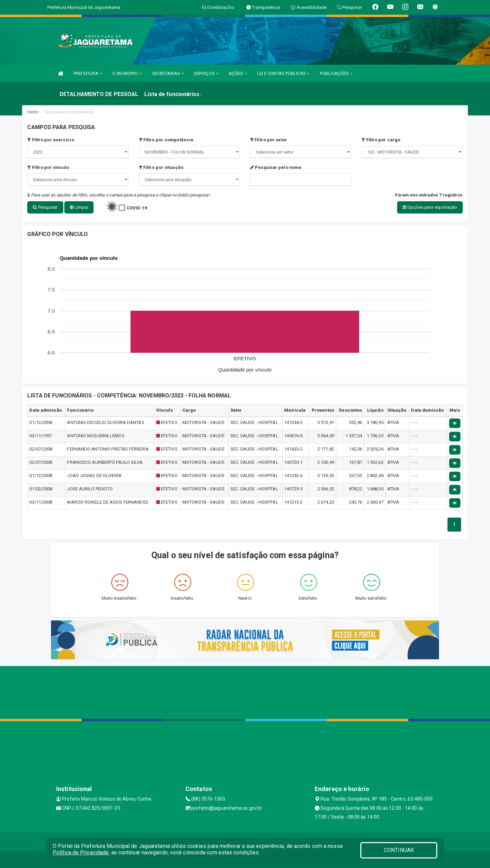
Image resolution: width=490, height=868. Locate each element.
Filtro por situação (161, 167)
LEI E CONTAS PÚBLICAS (283, 73)
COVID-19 (137, 208)
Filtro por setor (269, 140)
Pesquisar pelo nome (276, 167)
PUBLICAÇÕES (336, 73)
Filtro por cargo (381, 140)
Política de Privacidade (81, 853)
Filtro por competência (166, 140)
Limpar (79, 207)
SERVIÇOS (206, 73)
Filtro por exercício (51, 140)
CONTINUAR (399, 850)
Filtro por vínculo (48, 167)
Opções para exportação (430, 207)
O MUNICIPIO (127, 73)
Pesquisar (45, 207)
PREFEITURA (88, 73)
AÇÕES (238, 73)
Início (33, 112)
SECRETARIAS (168, 73)
